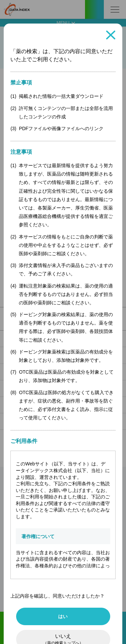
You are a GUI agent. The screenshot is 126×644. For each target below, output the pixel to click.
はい (63, 616)
